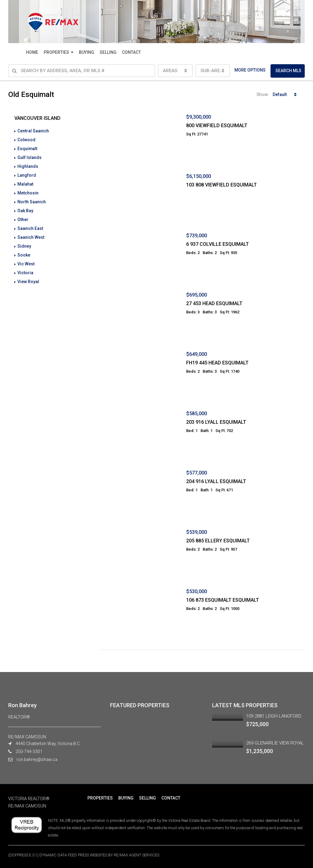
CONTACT (131, 52)
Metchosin (28, 191)
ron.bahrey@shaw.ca (37, 759)
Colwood (26, 139)
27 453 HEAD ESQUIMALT (214, 303)
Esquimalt (28, 148)
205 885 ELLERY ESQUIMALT (218, 541)
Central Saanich (33, 131)
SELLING (108, 52)
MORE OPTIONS (250, 70)
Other (23, 216)
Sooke (24, 251)
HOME (32, 52)
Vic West (26, 259)
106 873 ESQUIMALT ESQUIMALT (223, 600)
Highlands (28, 165)
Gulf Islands (29, 157)
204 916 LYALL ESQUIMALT (216, 481)
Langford (27, 174)
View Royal (28, 276)
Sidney (24, 242)
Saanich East (30, 225)
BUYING (87, 52)
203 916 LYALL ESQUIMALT (216, 422)
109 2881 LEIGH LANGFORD (274, 716)
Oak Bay (25, 208)
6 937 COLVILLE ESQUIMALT (217, 244)
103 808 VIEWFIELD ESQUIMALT (221, 185)
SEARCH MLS (288, 71)
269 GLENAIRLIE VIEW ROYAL (275, 743)
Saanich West (31, 234)
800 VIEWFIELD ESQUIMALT (217, 126)
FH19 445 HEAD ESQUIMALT (217, 363)
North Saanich (32, 199)
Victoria (25, 268)
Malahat (25, 182)
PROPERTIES (56, 52)
